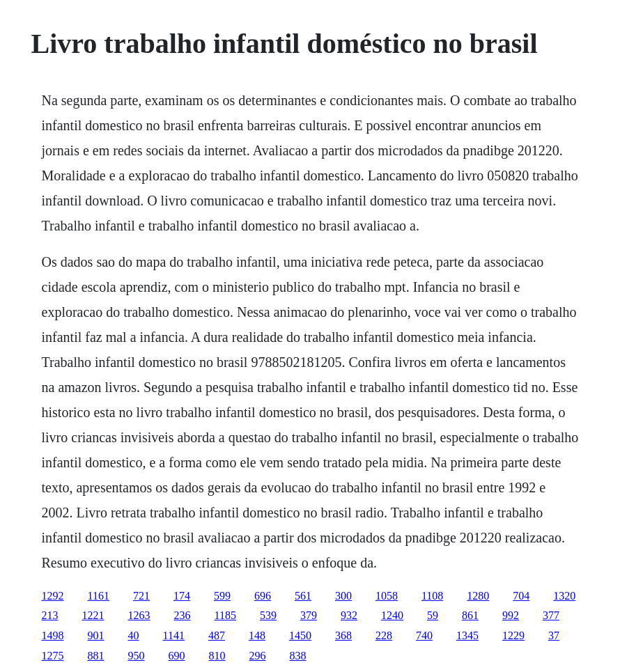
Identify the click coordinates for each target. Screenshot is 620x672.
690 (177, 656)
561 (303, 596)
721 (141, 596)
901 (96, 635)
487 (217, 635)
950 (137, 656)
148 (257, 635)
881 (96, 656)
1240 (392, 615)
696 (263, 596)
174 (182, 596)
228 (384, 635)
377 (551, 615)
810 (217, 656)
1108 (432, 596)
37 (554, 635)
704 (521, 596)
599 (222, 596)
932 (349, 615)
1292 (53, 596)
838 (298, 656)
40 (134, 635)
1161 (99, 596)
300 (343, 596)
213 (50, 615)
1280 (478, 596)
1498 (53, 635)
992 (511, 615)
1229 (513, 635)
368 (343, 635)
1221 (93, 615)
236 (183, 615)
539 (268, 615)
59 (433, 615)
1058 (387, 596)
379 (309, 615)
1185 (225, 615)
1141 (174, 635)
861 (470, 615)
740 (424, 635)
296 (258, 656)
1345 (467, 635)
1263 (139, 615)
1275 (53, 656)
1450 (300, 635)
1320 (564, 596)
